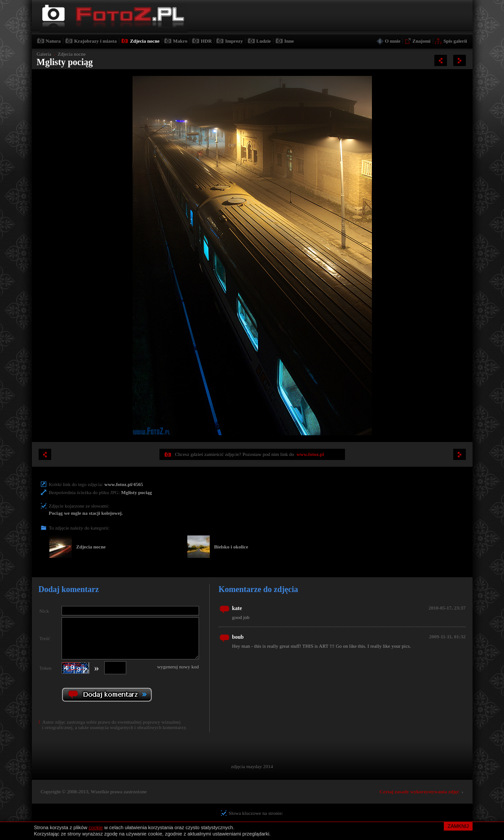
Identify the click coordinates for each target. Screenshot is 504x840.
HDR (206, 41)
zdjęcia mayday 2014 (252, 766)
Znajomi (421, 41)
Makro (180, 41)
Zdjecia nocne (145, 41)
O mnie (393, 41)
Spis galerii (455, 41)
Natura (53, 41)
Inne (289, 41)
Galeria (44, 54)
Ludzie (264, 41)
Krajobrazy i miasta (95, 41)
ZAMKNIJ (458, 826)
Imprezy (234, 41)
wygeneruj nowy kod (178, 667)
